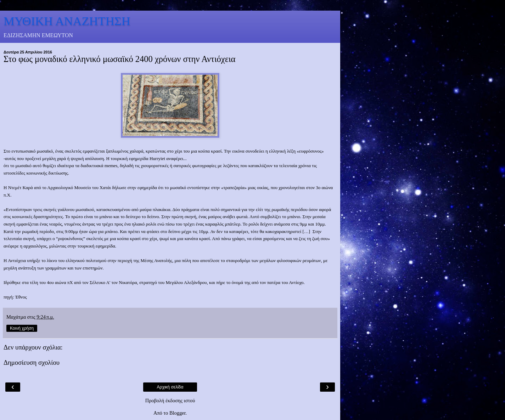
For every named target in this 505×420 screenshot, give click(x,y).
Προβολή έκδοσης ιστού (170, 401)
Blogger (178, 413)
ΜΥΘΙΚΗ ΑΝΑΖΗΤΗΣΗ (67, 21)
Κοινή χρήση (22, 328)
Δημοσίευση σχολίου (32, 362)
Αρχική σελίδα (170, 387)
